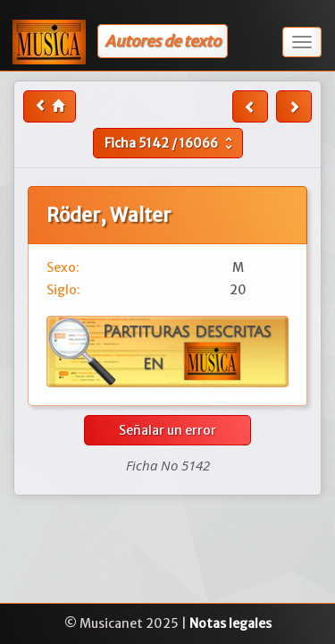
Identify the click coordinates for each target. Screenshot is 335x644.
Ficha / (171, 143)
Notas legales (230, 623)
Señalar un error (167, 430)
